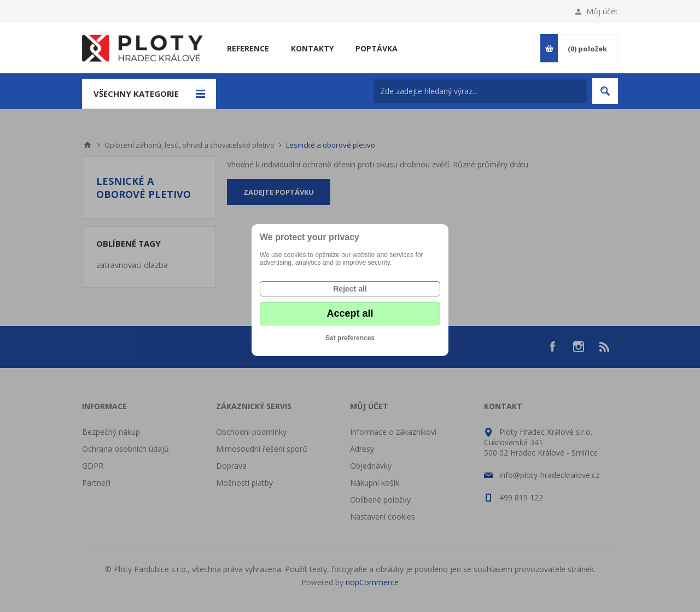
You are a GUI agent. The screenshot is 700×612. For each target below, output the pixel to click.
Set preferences (350, 338)
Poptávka (377, 48)
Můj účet (602, 11)
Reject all (350, 289)
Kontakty (312, 48)
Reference (248, 48)
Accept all (350, 313)
